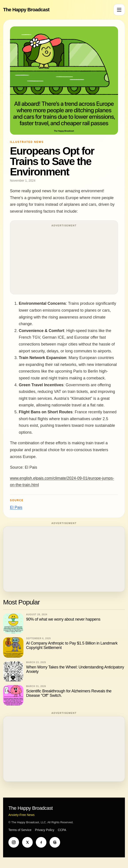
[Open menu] (119, 10)
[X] (27, 842)
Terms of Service (20, 830)
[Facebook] (41, 842)
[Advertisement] (64, 260)
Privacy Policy (45, 830)
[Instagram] (14, 842)
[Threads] (55, 842)
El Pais (16, 507)
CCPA (62, 830)
